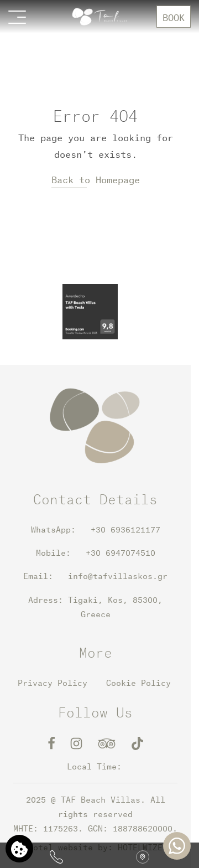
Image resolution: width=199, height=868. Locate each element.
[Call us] (56, 855)
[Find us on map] (143, 855)
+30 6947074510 (121, 552)
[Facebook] (54, 742)
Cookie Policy (138, 683)
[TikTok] (137, 742)
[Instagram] (79, 742)
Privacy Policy (53, 683)
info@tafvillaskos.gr (118, 576)
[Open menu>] (17, 17)
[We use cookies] (19, 849)
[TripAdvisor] (109, 742)
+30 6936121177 (118, 529)
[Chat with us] (177, 846)
